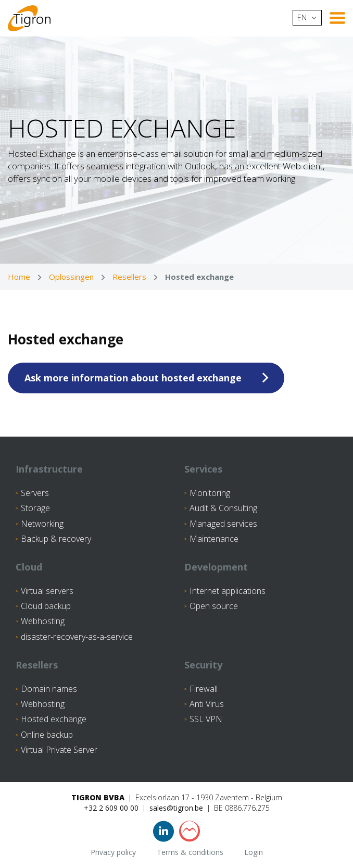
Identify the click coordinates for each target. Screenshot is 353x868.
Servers (35, 493)
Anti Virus (207, 704)
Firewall (204, 689)
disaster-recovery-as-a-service (77, 637)
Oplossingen (71, 277)
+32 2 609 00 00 (111, 808)
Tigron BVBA (98, 797)
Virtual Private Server (59, 750)
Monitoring (210, 493)
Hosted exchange (54, 719)
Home (19, 277)
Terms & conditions (190, 852)
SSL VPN (206, 719)
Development (216, 567)
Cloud (29, 567)
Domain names (49, 689)
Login (254, 852)
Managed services (223, 524)
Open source (214, 606)
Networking (42, 524)
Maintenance (214, 539)
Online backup (47, 735)
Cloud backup (46, 606)
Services (203, 469)
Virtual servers (47, 591)
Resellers (129, 277)
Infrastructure (49, 469)
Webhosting (43, 621)
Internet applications (228, 591)
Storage (35, 508)
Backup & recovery (56, 539)
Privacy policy (113, 852)
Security (203, 665)
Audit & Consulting (223, 508)
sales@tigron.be (176, 808)
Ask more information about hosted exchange (133, 378)
